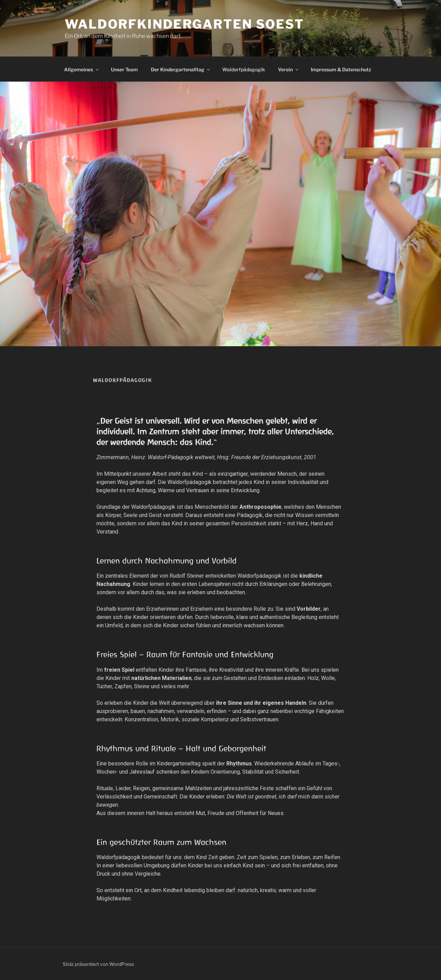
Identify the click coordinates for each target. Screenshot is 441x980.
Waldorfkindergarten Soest (184, 24)
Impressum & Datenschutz (341, 69)
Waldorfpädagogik (244, 69)
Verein (289, 69)
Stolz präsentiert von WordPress (98, 964)
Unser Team (124, 69)
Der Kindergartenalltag (181, 69)
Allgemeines (82, 69)
